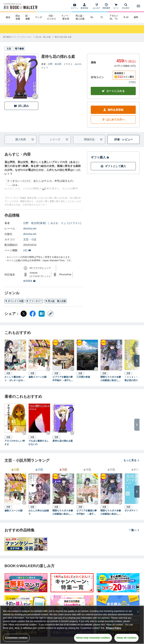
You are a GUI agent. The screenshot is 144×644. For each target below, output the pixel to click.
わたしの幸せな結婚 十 (39, 512)
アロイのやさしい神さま (15, 443)
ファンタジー (34, 301)
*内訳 (132, 82)
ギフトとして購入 (113, 166)
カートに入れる (113, 91)
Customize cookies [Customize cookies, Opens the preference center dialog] (16, 638)
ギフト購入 (100, 157)
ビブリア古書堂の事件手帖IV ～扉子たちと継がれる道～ (63, 379)
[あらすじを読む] (43, 185)
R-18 (126, 17)
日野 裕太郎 (55, 64)
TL (102, 17)
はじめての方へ (113, 120)
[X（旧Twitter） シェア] (24, 314)
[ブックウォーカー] (20, 6)
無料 (136, 17)
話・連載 (28, 17)
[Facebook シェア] (33, 314)
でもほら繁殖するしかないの (39, 443)
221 (27, 250)
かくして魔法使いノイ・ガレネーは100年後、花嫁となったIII (15, 379)
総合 (8, 17)
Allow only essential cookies (93, 638)
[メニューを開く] (138, 6)
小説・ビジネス (52, 17)
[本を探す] (126, 6)
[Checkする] (35, 96)
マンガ (38, 17)
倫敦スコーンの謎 (37, 377)
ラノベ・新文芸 (66, 17)
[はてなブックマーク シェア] (42, 314)
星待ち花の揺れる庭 (63, 441)
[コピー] (51, 314)
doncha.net (30, 229)
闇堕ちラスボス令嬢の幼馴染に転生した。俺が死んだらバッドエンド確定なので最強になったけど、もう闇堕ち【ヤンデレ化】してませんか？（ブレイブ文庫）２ (111, 379)
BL (92, 17)
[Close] (138, 612)
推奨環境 (29, 281)
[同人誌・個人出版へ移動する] (43, 37)
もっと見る (131, 460)
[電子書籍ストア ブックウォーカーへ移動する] (17, 37)
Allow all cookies (126, 638)
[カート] (116, 6)
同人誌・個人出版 (80, 17)
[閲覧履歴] (106, 6)
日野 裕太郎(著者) (35, 223)
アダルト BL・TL (114, 17)
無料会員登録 (113, 110)
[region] (72, 625)
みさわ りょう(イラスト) (66, 223)
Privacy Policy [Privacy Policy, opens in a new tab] (114, 628)
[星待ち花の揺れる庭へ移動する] (63, 37)
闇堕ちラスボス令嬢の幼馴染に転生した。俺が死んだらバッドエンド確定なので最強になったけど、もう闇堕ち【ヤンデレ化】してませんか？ (63, 512)
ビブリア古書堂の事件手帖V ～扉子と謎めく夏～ (87, 512)
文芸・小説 (30, 239)
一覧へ (134, 530)
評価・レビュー (124, 139)
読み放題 (18, 17)
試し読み (21, 106)
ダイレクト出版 (14, 301)
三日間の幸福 (83, 377)
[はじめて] (97, 6)
